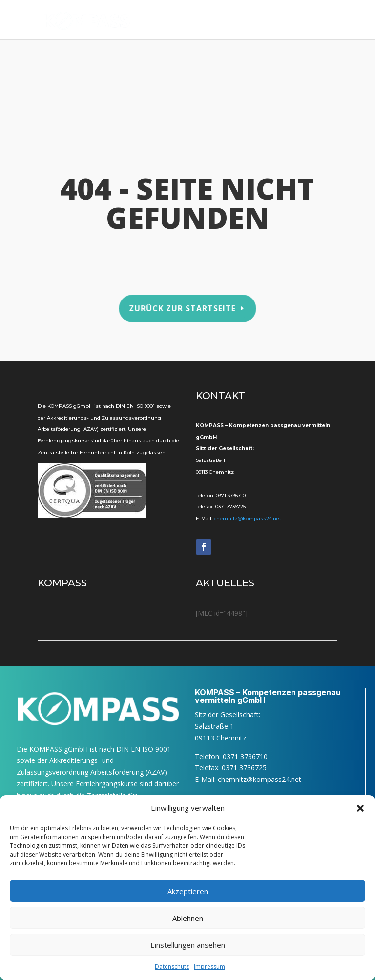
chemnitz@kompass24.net (248, 518)
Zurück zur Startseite (182, 308)
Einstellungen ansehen (188, 945)
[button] (360, 808)
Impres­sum (209, 967)
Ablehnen (188, 918)
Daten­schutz (172, 967)
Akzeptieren (188, 891)
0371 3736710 (231, 495)
